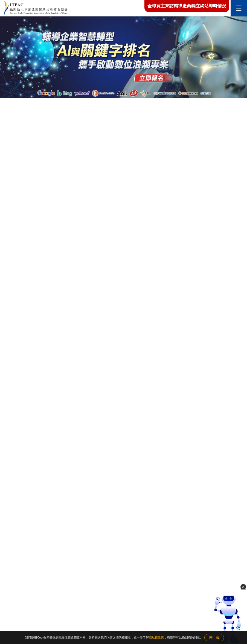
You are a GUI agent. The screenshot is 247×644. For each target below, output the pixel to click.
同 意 (214, 637)
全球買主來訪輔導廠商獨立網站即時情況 (187, 6)
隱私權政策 (156, 637)
